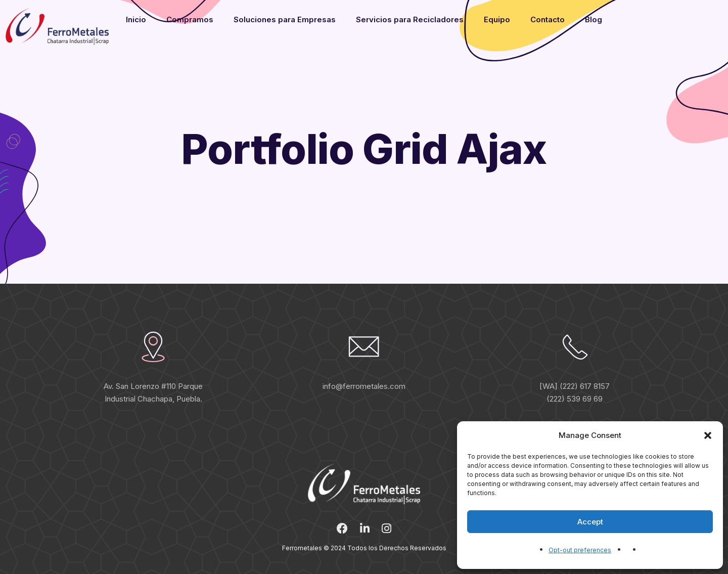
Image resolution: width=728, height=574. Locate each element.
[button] (708, 435)
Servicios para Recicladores (410, 19)
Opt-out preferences (580, 550)
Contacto (548, 19)
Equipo (497, 19)
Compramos (190, 19)
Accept (590, 522)
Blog (594, 19)
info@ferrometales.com (364, 386)
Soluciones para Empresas (285, 19)
